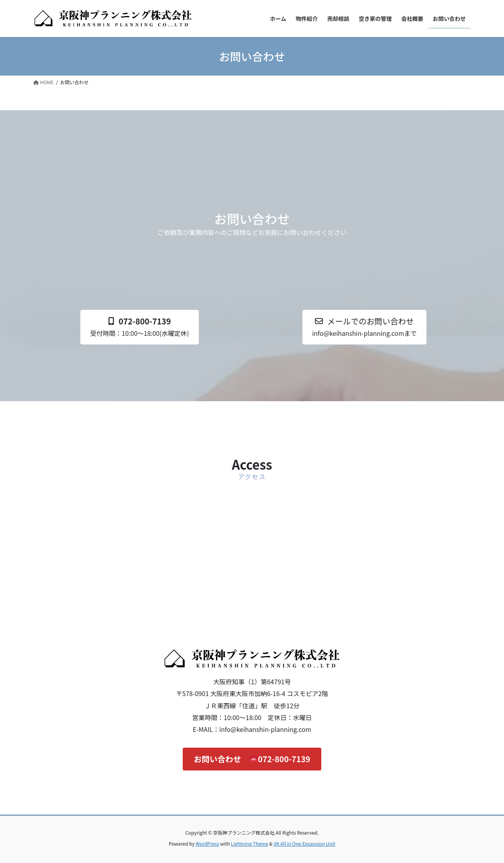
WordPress (208, 844)
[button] (140, 327)
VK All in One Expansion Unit (305, 844)
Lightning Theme (249, 844)
